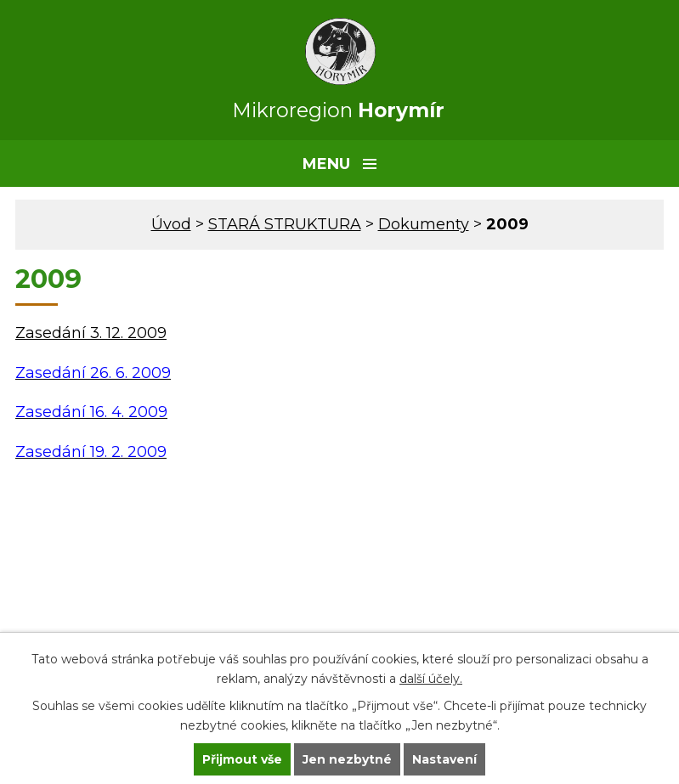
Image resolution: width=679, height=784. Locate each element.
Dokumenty (424, 224)
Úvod (171, 224)
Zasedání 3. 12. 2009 (91, 333)
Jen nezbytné (347, 759)
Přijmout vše (242, 759)
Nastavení (444, 759)
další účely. (431, 679)
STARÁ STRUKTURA (285, 224)
